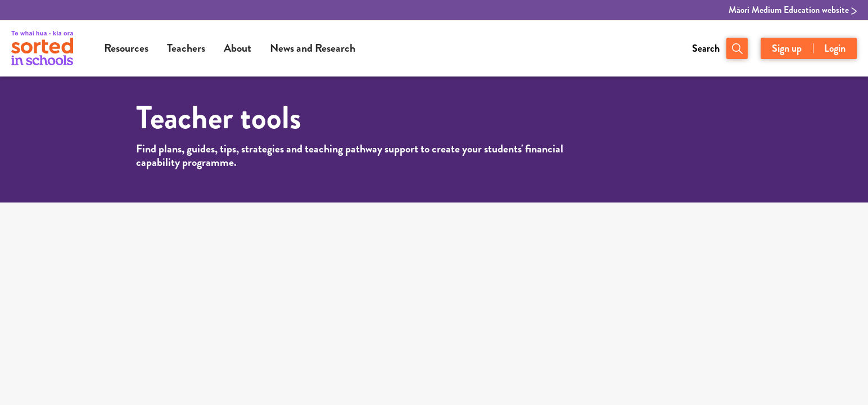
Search (706, 48)
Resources (126, 48)
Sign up (787, 48)
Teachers (186, 48)
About (238, 48)
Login (835, 48)
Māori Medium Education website (793, 10)
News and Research (313, 48)
